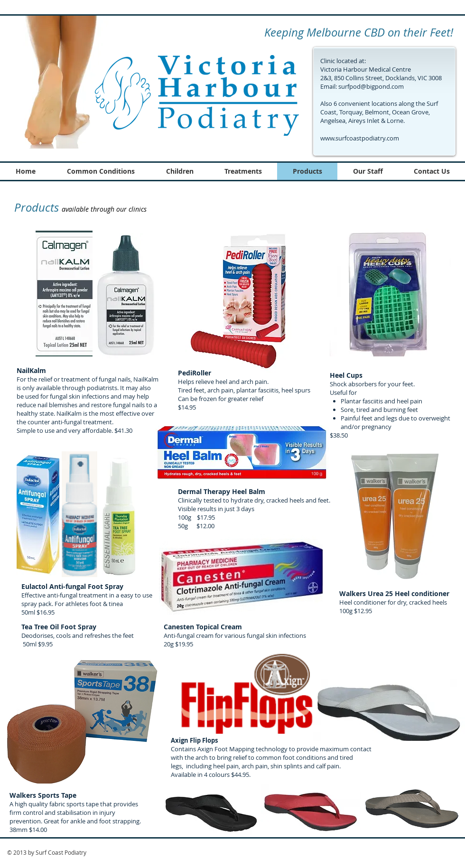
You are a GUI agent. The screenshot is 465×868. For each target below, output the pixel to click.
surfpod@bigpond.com (371, 86)
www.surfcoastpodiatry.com (360, 138)
